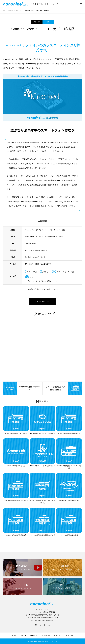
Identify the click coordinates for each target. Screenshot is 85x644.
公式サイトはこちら (42, 302)
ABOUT (23, 636)
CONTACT (58, 636)
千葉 (48, 22)
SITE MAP (70, 636)
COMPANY (46, 636)
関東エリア (37, 22)
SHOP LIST (34, 636)
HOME (14, 636)
